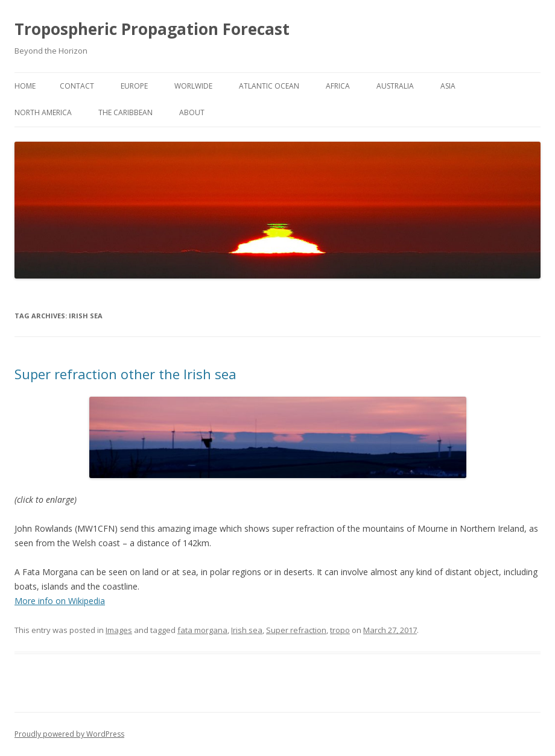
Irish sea (247, 630)
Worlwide (193, 86)
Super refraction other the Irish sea (125, 374)
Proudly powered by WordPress (69, 734)
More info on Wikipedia (60, 601)
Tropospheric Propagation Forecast (152, 29)
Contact (77, 86)
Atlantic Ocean (269, 86)
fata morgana (202, 630)
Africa (338, 86)
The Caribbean (125, 112)
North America (43, 112)
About (192, 112)
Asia (448, 86)
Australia (395, 86)
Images (119, 630)
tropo (340, 630)
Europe (134, 86)
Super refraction (296, 630)
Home (25, 86)
